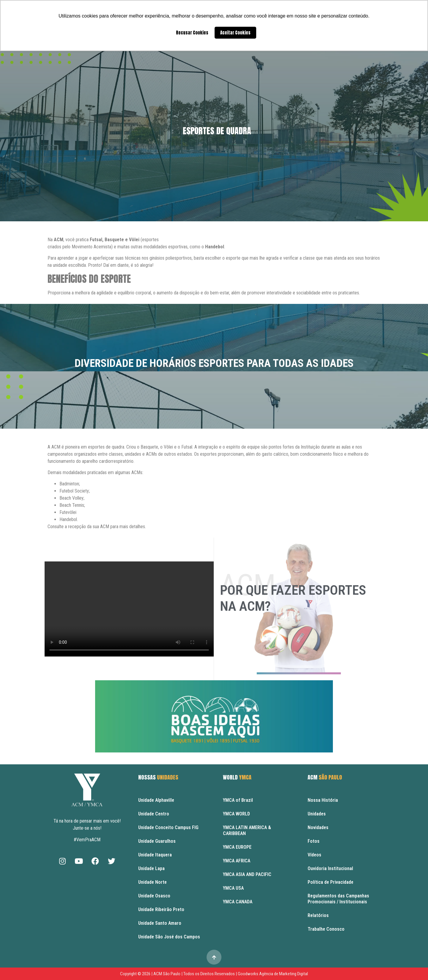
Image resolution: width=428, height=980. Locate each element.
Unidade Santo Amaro (160, 923)
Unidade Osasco (154, 896)
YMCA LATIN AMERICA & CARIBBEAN (247, 830)
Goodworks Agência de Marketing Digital (273, 974)
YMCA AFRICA (237, 861)
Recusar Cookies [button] (192, 33)
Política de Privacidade (331, 882)
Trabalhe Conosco (326, 929)
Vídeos (314, 855)
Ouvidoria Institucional (330, 868)
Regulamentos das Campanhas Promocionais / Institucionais (338, 899)
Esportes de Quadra (217, 131)
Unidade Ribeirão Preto (161, 909)
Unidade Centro (154, 814)
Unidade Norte (152, 882)
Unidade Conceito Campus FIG (168, 827)
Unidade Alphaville (156, 800)
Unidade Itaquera (155, 855)
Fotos (314, 841)
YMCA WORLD (236, 814)
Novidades (318, 827)
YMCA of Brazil (238, 800)
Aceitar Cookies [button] (235, 33)
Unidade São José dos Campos (169, 937)
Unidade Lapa (151, 868)
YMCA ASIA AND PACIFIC (247, 874)
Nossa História (323, 800)
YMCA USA (233, 888)
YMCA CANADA (238, 902)
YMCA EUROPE (237, 847)
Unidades (317, 814)
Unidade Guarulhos (157, 841)
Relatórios (318, 915)
